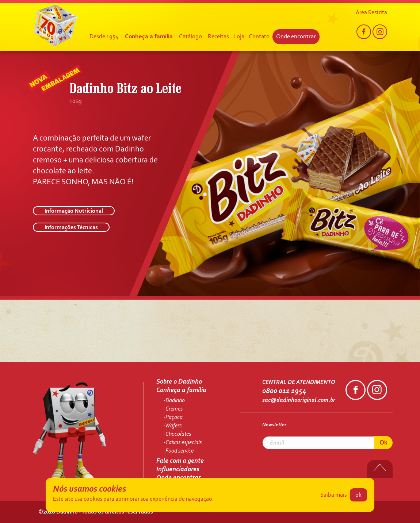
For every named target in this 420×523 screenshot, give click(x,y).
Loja (239, 37)
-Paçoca (173, 418)
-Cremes (173, 409)
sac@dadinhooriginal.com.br (299, 400)
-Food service (179, 451)
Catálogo (190, 37)
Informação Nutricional (74, 211)
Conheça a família (149, 37)
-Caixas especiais (183, 443)
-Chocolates (177, 434)
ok (358, 495)
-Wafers (173, 426)
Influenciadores (178, 470)
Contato (259, 37)
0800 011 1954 (284, 391)
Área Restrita (371, 13)
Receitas (218, 37)
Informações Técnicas (71, 228)
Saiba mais (333, 495)
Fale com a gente (180, 461)
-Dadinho (174, 401)
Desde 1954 (104, 37)
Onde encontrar (296, 37)
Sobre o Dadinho (179, 382)
